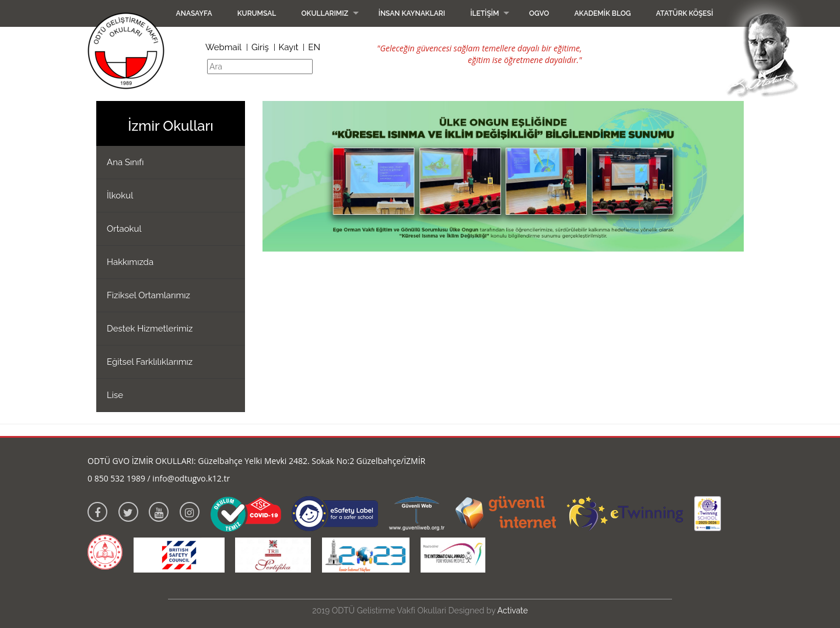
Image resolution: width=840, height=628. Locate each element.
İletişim (484, 13)
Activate (513, 610)
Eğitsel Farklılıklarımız (150, 362)
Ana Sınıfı (125, 162)
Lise (115, 395)
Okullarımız (325, 13)
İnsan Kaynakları (412, 13)
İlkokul (120, 196)
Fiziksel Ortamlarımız (148, 295)
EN (314, 47)
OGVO (539, 13)
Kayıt (289, 47)
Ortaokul (124, 229)
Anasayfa (194, 13)
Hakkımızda (130, 262)
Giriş (260, 47)
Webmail (223, 47)
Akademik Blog (602, 13)
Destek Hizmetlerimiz (150, 329)
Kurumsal (257, 13)
